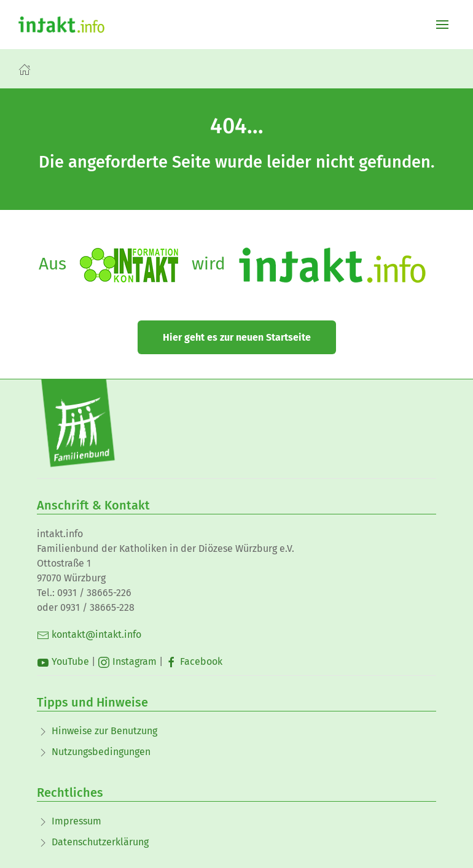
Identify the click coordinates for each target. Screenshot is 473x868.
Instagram (127, 661)
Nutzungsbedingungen (101, 752)
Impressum (76, 821)
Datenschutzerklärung (100, 842)
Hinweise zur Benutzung (104, 731)
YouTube (63, 661)
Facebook (194, 661)
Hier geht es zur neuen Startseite (237, 337)
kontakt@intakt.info (89, 634)
